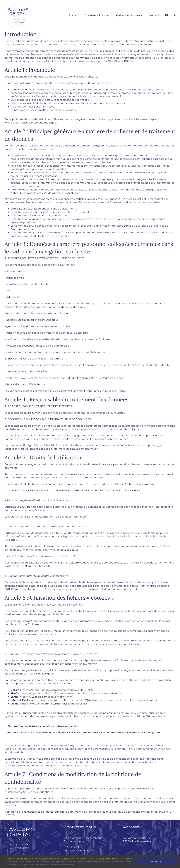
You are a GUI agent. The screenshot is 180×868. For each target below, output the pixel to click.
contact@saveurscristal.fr (80, 851)
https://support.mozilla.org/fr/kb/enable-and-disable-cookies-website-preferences (72, 693)
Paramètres (67, 864)
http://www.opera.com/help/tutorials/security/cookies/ (54, 704)
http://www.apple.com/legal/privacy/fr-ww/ (46, 697)
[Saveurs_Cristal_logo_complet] (18, 2)
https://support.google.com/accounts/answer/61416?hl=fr (58, 690)
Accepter (157, 861)
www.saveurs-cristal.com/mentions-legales (31, 123)
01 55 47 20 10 (72, 847)
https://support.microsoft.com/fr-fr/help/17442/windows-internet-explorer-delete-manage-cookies (96, 700)
